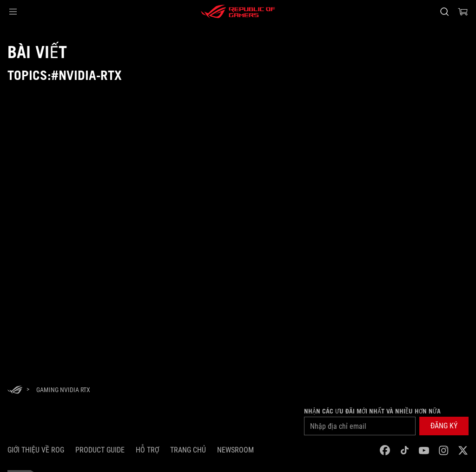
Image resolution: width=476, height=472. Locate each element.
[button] (13, 12)
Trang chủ (188, 450)
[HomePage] (15, 390)
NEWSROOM (235, 450)
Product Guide (100, 450)
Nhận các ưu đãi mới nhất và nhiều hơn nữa (372, 411)
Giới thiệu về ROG (36, 450)
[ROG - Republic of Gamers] (238, 12)
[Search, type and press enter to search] (444, 12)
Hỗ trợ (147, 450)
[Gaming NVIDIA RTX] (63, 390)
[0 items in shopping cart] (463, 12)
